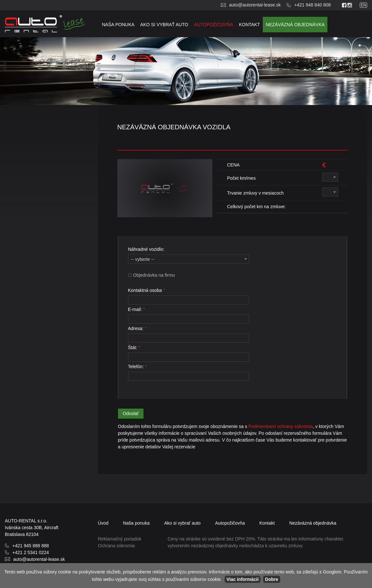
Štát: (134, 347)
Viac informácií (243, 579)
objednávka (295, 25)
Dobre (271, 579)
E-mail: (137, 309)
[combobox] (330, 177)
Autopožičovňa (213, 25)
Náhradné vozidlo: (146, 249)
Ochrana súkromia (116, 546)
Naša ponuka (118, 25)
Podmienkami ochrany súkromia (280, 426)
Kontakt (249, 25)
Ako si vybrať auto (164, 25)
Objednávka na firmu (154, 275)
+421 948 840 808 (312, 5)
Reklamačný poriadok (120, 539)
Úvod (103, 523)
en (363, 5)
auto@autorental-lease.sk (255, 5)
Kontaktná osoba (146, 290)
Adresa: (137, 328)
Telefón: (137, 367)
